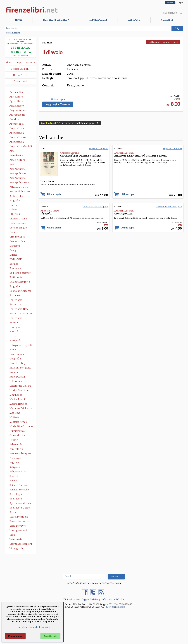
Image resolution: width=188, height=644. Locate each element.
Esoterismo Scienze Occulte (21, 314)
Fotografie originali (21, 345)
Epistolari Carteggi (20, 291)
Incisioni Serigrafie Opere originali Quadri (20, 368)
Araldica (14, 119)
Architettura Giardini (17, 142)
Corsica (14, 232)
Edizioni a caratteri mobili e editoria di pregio (21, 273)
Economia (15, 268)
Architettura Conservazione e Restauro (19, 133)
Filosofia (14, 332)
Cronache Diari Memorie (18, 242)
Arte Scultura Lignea (17, 160)
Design (13, 250)
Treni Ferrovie (18, 526)
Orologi (14, 440)
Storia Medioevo (19, 517)
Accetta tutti (50, 636)
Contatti (167, 20)
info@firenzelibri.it (115, 607)
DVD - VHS (16, 259)
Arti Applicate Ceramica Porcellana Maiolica (21, 169)
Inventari (15, 372)
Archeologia (17, 124)
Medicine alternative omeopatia (16, 413)
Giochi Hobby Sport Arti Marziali (20, 364)
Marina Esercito (18, 399)
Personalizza (15, 636)
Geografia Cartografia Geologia (16, 359)
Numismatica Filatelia (17, 431)
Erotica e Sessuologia (16, 296)
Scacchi (14, 476)
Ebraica (14, 264)
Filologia (15, 327)
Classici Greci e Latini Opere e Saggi (21, 219)
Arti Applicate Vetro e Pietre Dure (21, 183)
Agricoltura (16, 97)
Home (19, 20)
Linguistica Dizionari (16, 395)
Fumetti (14, 350)
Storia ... (14, 512)
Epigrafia (15, 286)
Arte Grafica (16, 155)
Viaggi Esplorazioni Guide (21, 544)
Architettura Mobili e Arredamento (21, 147)
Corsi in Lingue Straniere (18, 228)
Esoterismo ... (17, 300)
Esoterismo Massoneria (16, 305)
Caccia (13, 205)
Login (167, 13)
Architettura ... (18, 128)
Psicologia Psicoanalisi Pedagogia (16, 458)
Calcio (13, 210)
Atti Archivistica (19, 187)
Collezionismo (18, 223)
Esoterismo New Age (19, 309)
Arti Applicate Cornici (18, 174)
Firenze (14, 336)
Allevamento (17, 106)
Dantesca (15, 246)
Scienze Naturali (19, 485)
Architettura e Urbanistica (18, 138)
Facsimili (14, 323)
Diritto (13, 255)
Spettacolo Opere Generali (20, 508)
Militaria (14, 417)
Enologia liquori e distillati (20, 282)
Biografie (15, 201)
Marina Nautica (18, 404)
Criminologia (17, 237)
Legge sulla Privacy (91, 599)
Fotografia (15, 341)
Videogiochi (17, 548)
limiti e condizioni (20, 55)
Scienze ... (15, 481)
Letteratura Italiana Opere (20, 386)
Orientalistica (17, 435)
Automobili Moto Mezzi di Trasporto (20, 192)
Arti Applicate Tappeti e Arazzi (19, 178)
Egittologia (16, 277)
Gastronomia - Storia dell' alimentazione (18, 354)
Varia (12, 535)
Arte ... (13, 151)
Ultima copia (58, 99)
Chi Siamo (134, 20)
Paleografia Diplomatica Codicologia (17, 445)
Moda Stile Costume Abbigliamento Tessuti (21, 427)
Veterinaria (16, 539)
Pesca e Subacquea (20, 454)
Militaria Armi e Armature (18, 422)
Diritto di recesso (72, 599)
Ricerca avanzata (12, 33)
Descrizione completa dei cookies (33, 627)
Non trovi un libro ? (56, 20)
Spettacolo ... (17, 499)
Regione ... (15, 463)
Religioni (15, 467)
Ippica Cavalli (17, 377)
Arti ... (13, 164)
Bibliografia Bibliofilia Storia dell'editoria (19, 196)
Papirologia (16, 449)
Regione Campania (98, 149)
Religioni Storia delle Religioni (18, 472)
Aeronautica (17, 92)
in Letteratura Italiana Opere (70, 123)
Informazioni (98, 20)
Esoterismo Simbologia (16, 318)
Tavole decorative (20, 521)
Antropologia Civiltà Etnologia (19, 115)
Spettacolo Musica (20, 503)
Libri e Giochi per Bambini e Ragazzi (20, 391)
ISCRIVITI (116, 577)
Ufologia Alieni (18, 530)
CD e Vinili (15, 214)
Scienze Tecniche (19, 490)
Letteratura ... (17, 381)
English (181, 3)
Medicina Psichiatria (21, 408)
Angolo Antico (18, 110)
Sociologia (16, 494)
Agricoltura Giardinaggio (17, 102)
